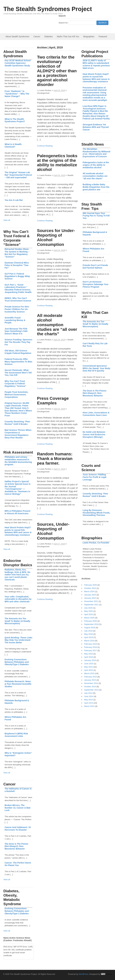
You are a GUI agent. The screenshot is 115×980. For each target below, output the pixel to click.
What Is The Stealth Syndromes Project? (15, 120)
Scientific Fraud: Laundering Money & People (15, 320)
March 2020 (89, 618)
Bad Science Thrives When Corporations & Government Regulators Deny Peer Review (18, 434)
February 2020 (91, 621)
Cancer (37, 37)
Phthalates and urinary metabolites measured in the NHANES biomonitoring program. (18, 461)
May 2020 (88, 611)
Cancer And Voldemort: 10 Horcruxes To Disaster (18, 829)
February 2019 (91, 644)
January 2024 (90, 595)
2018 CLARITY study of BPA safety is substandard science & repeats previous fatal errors (96, 64)
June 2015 (89, 664)
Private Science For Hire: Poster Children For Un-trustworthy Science (17, 309)
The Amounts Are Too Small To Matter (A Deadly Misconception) (95, 324)
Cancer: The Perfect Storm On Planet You (18, 864)
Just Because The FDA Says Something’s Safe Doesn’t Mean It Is (16, 331)
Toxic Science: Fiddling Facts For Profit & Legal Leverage (94, 477)
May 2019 (88, 634)
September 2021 (91, 605)
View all (7, 220)
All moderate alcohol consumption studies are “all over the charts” (57, 325)
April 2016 (89, 657)
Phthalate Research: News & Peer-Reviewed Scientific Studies (18, 684)
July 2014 (88, 693)
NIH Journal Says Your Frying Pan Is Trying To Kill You (96, 216)
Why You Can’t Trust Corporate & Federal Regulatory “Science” (15, 384)
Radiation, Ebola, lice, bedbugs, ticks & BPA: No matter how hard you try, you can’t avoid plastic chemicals (18, 575)
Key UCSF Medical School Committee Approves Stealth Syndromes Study (18, 63)
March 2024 (89, 591)
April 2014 (89, 703)
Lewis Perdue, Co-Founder (96, 543)
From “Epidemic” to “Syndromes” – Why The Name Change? (17, 94)
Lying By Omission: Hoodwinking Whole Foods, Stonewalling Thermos (96, 513)
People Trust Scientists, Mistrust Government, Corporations (16, 395)
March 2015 (89, 673)
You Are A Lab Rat (14, 200)
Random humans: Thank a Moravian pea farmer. (55, 459)
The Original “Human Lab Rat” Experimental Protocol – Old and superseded (18, 175)
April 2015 (89, 670)
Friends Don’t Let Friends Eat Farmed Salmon (95, 266)
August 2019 (90, 628)
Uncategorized (43, 93)
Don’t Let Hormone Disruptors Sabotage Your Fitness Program (96, 284)
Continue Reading (45, 146)
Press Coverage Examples (53, 401)
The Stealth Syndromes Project (48, 9)
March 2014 (89, 706)
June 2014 (89, 696)
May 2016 (88, 654)
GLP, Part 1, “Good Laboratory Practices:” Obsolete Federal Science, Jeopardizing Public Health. (18, 288)
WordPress (84, 974)
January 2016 (90, 660)
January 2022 (90, 598)
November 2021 (91, 601)
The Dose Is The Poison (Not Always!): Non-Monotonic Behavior (94, 393)
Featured (103, 37)
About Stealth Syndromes (17, 37)
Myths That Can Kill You (68, 37)
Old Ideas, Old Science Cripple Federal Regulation (18, 352)
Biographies (89, 37)
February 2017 (91, 650)
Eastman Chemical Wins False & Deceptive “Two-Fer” (17, 265)
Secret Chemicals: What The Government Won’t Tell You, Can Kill (18, 373)
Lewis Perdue (45, 90)
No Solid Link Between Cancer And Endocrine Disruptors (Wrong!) (94, 434)
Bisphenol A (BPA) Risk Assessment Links (16, 735)
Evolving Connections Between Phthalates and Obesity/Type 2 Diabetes (17, 662)
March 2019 (89, 641)
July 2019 (88, 631)
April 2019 (89, 637)
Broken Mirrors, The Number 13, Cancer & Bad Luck (18, 808)
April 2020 (89, 614)
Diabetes (49, 37)
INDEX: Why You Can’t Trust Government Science (18, 299)
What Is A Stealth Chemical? (13, 146)
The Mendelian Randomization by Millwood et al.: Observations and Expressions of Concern (96, 153)
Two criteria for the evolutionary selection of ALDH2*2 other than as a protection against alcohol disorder (57, 71)
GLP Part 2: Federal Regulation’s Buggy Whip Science (17, 276)
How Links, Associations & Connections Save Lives (96, 414)
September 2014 (91, 690)
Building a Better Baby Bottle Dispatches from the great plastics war (96, 187)
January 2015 (90, 680)
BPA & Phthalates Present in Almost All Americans (18, 512)
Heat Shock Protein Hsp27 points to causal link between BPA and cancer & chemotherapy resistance (96, 78)
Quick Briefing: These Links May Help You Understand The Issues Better (18, 640)
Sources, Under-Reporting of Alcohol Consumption (53, 531)
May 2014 (88, 700)
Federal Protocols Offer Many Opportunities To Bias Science (18, 362)
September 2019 (91, 624)
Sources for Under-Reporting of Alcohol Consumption (56, 237)
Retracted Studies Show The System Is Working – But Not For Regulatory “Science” (17, 253)
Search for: (63, 23)
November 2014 (91, 683)
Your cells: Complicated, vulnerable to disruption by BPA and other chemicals (18, 599)
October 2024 (90, 588)
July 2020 (88, 608)
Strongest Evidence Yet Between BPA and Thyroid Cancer (96, 127)
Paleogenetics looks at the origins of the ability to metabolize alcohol (57, 163)
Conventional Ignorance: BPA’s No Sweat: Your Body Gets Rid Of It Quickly (96, 368)
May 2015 (88, 667)
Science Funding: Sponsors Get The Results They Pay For (18, 342)
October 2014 (90, 687)
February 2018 (91, 647)
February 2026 (91, 585)
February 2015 (91, 677)
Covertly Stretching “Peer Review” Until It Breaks (95, 495)
